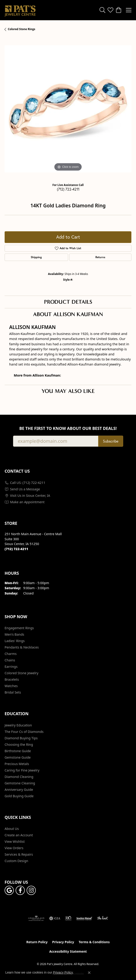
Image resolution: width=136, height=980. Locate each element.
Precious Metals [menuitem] (17, 764)
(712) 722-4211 (68, 189)
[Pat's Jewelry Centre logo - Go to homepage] (20, 10)
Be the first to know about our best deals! (68, 428)
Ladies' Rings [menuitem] (15, 641)
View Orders (14, 848)
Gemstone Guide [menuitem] (18, 757)
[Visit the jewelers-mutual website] (84, 918)
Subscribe (111, 441)
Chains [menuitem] (10, 660)
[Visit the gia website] (55, 918)
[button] (102, 10)
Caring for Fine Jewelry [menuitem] (22, 770)
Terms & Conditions (94, 942)
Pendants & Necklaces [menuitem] (22, 647)
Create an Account (19, 835)
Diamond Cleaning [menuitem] (19, 777)
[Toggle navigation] (129, 10)
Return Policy (37, 942)
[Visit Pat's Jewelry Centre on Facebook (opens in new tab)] (20, 890)
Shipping (36, 257)
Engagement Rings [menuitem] (19, 628)
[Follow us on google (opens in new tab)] (9, 890)
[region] (68, 109)
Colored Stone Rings (22, 29)
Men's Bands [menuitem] (14, 634)
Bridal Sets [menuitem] (13, 692)
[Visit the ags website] (36, 918)
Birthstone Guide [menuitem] (18, 751)
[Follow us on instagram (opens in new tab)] (31, 890)
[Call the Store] (16, 549)
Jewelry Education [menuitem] (18, 725)
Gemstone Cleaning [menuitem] (20, 783)
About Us (12, 829)
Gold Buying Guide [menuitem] (19, 796)
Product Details (68, 302)
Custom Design (16, 861)
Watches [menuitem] (11, 686)
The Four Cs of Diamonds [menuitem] (24, 732)
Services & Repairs (19, 854)
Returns (100, 257)
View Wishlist (15, 841)
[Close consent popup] (89, 973)
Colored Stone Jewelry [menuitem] (21, 673)
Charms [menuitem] (11, 654)
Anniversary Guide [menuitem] (19, 790)
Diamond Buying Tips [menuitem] (21, 738)
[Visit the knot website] (102, 918)
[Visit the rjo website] (68, 918)
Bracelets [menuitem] (12, 679)
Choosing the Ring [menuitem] (19, 744)
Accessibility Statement (68, 951)
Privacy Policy (63, 942)
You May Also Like (68, 391)
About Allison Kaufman (68, 314)
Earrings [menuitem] (11, 667)
